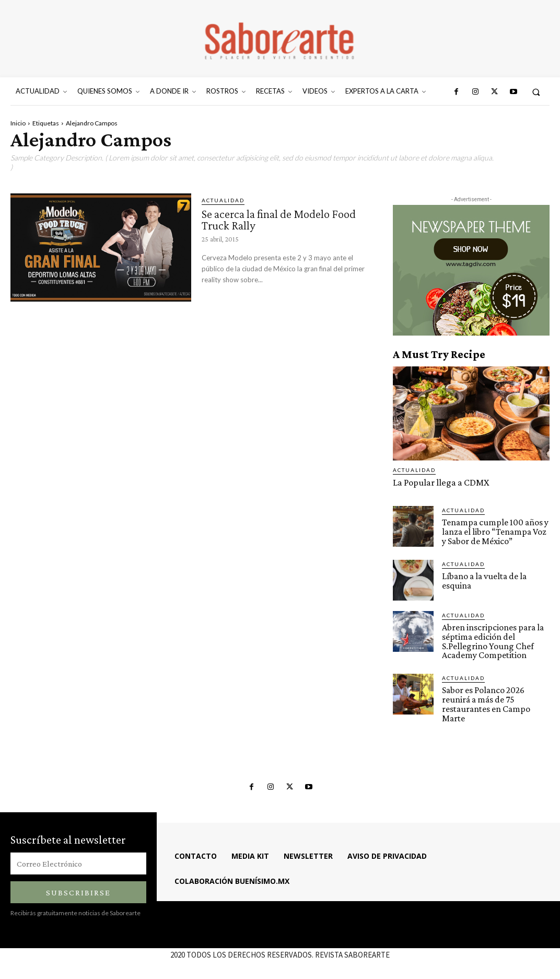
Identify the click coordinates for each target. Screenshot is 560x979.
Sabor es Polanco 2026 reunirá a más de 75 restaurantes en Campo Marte (485, 700)
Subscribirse (78, 887)
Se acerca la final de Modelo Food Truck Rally (284, 219)
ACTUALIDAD (223, 200)
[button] (536, 92)
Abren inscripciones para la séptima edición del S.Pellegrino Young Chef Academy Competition (491, 639)
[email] (78, 858)
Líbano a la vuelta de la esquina (484, 579)
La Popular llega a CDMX (438, 482)
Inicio (18, 123)
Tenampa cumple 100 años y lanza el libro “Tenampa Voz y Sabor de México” (494, 531)
